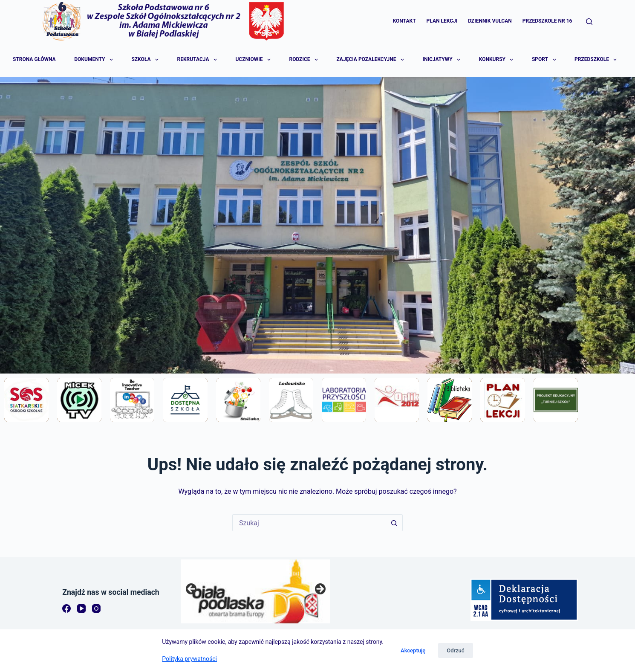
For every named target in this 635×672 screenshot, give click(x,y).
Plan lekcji (442, 21)
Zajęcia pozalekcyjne (371, 60)
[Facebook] (66, 608)
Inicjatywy (442, 60)
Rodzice (304, 60)
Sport (544, 60)
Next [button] (320, 589)
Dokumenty (94, 60)
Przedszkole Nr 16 (547, 21)
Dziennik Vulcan (490, 21)
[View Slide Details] (256, 591)
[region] (256, 591)
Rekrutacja (198, 60)
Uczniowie (253, 60)
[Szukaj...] (309, 523)
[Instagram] (96, 608)
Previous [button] (192, 589)
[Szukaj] (589, 22)
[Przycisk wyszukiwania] (394, 523)
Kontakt (404, 21)
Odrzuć (455, 650)
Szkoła (145, 60)
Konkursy (497, 60)
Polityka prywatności (189, 659)
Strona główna (34, 59)
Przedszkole (596, 60)
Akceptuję (413, 650)
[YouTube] (81, 608)
